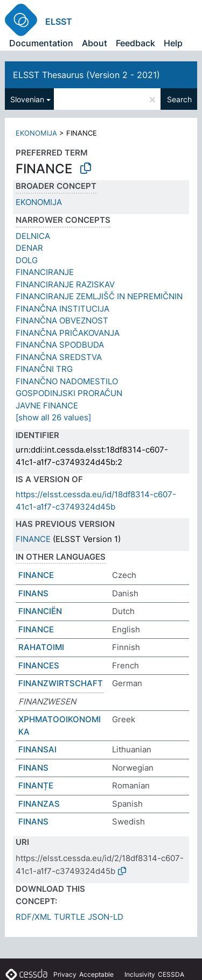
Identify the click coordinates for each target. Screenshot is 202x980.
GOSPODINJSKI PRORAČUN (69, 393)
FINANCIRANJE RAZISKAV (65, 284)
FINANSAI (37, 749)
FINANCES (39, 665)
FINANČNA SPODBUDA (60, 345)
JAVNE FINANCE (47, 406)
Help (173, 43)
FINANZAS (39, 804)
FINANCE (33, 539)
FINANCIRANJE (45, 272)
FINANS (33, 593)
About (95, 43)
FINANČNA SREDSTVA (59, 357)
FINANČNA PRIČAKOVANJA (68, 333)
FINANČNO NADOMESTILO (67, 381)
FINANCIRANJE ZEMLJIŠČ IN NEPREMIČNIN (99, 296)
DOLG (27, 260)
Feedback (135, 43)
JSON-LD (106, 917)
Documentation (41, 43)
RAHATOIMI (41, 647)
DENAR (29, 248)
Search (179, 99)
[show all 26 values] (53, 417)
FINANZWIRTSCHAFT (61, 683)
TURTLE (69, 917)
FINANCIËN (40, 611)
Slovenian (27, 99)
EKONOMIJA (36, 133)
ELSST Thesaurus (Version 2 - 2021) (86, 75)
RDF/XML (33, 917)
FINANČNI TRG (44, 369)
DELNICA (33, 236)
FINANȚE (36, 785)
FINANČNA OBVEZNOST (62, 320)
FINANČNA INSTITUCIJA (62, 309)
